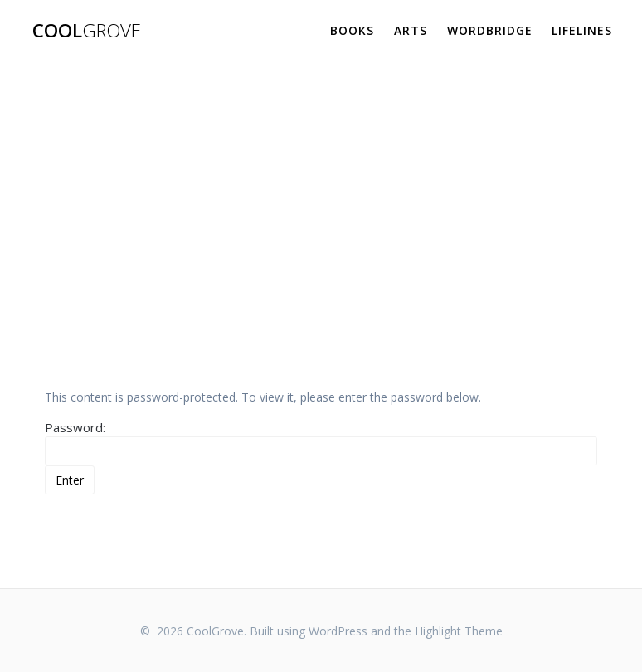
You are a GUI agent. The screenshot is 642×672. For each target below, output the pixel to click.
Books (352, 30)
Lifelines (582, 30)
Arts (411, 30)
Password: (321, 442)
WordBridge (490, 30)
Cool (87, 31)
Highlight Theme (459, 631)
